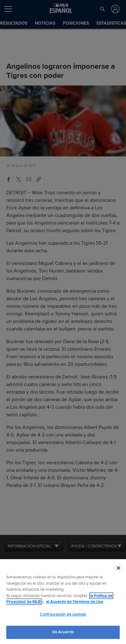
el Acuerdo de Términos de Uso (75, 602)
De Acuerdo (63, 632)
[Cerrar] (118, 568)
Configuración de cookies (63, 614)
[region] (63, 602)
